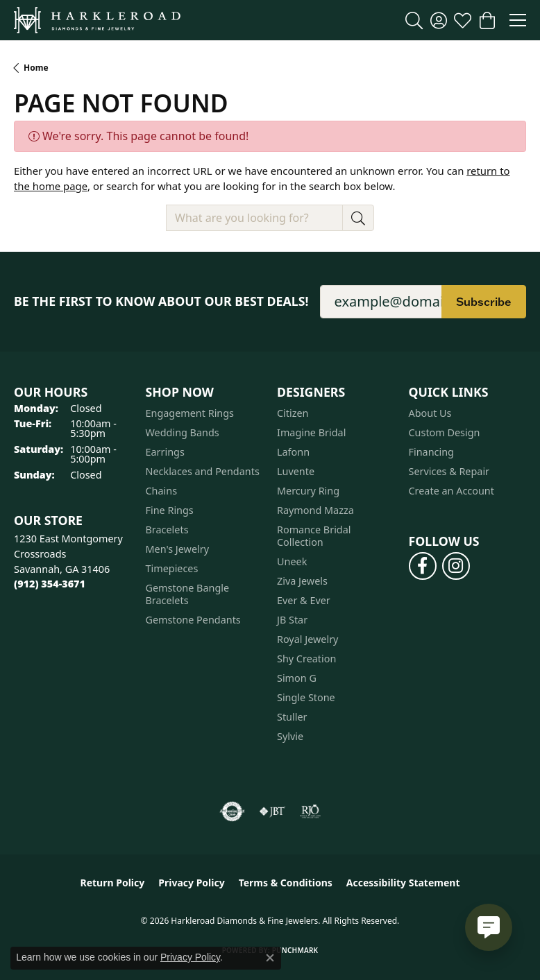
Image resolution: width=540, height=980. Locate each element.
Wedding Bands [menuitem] (183, 432)
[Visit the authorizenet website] (232, 811)
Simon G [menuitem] (297, 678)
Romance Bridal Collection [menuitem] (314, 536)
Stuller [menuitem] (292, 717)
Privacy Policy (191, 883)
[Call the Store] (50, 584)
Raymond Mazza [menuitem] (315, 510)
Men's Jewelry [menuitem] (178, 549)
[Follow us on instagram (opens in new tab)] (456, 566)
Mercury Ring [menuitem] (308, 491)
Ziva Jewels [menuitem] (302, 581)
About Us (430, 413)
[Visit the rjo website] (310, 811)
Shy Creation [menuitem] (306, 659)
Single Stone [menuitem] (306, 697)
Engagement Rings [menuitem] (190, 413)
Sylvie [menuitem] (290, 736)
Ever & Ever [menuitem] (304, 600)
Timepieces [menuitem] (172, 568)
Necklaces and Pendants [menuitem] (203, 471)
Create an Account (452, 491)
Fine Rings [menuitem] (170, 510)
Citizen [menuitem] (293, 413)
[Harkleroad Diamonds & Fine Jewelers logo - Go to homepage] (97, 20)
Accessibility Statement (403, 883)
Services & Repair (449, 471)
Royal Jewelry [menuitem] (307, 639)
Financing (431, 452)
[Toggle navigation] (518, 20)
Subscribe (484, 302)
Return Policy (113, 883)
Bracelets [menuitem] (167, 530)
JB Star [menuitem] (292, 620)
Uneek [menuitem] (292, 561)
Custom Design (445, 432)
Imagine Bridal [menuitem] (311, 432)
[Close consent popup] (270, 958)
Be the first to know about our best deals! (161, 301)
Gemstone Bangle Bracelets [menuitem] (188, 594)
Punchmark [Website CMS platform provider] (295, 950)
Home (36, 68)
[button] (414, 20)
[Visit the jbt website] (272, 811)
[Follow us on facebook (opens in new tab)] (423, 566)
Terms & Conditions (286, 883)
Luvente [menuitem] (296, 471)
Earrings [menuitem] (165, 452)
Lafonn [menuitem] (293, 452)
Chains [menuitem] (162, 491)
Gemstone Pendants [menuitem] (193, 620)
